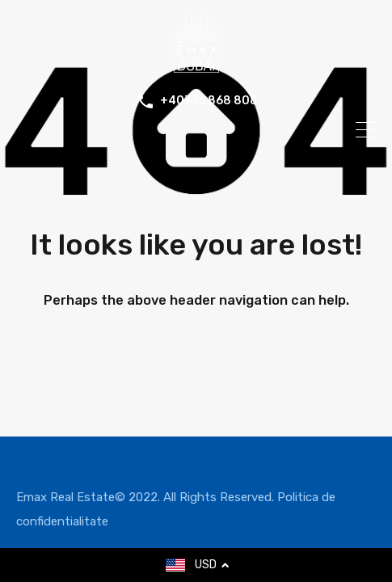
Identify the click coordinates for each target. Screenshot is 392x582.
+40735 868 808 (209, 101)
